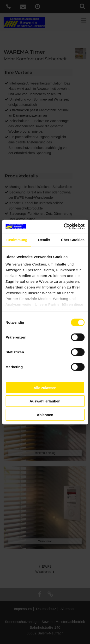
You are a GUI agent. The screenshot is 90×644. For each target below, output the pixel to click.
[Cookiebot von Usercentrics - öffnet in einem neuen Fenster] (64, 226)
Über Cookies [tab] (73, 240)
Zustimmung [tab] (16, 240)
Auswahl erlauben (45, 401)
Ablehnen (45, 415)
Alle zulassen (45, 387)
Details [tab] (44, 240)
